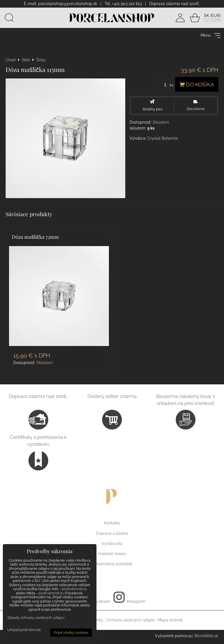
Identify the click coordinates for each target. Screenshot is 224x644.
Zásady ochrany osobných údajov (36, 618)
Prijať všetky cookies (71, 633)
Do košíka (197, 84)
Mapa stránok (170, 620)
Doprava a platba (112, 533)
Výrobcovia (112, 544)
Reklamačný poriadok (112, 564)
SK (207, 16)
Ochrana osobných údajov (130, 620)
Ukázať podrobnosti (24, 630)
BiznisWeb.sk (206, 636)
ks (166, 85)
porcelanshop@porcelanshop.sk (68, 4)
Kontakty (112, 523)
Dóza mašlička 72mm (35, 237)
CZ (207, 20)
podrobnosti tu (74, 589)
